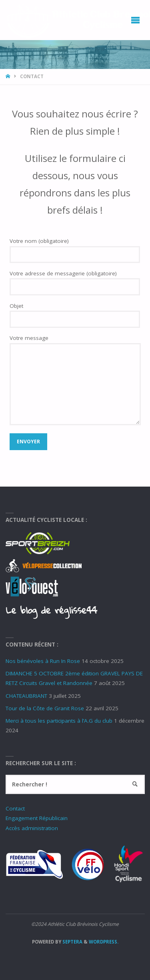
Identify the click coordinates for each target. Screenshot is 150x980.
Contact (15, 808)
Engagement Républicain (37, 818)
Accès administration (32, 828)
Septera (72, 942)
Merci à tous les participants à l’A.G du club (59, 721)
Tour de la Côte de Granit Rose (45, 708)
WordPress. (104, 942)
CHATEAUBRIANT (26, 696)
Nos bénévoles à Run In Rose (43, 661)
